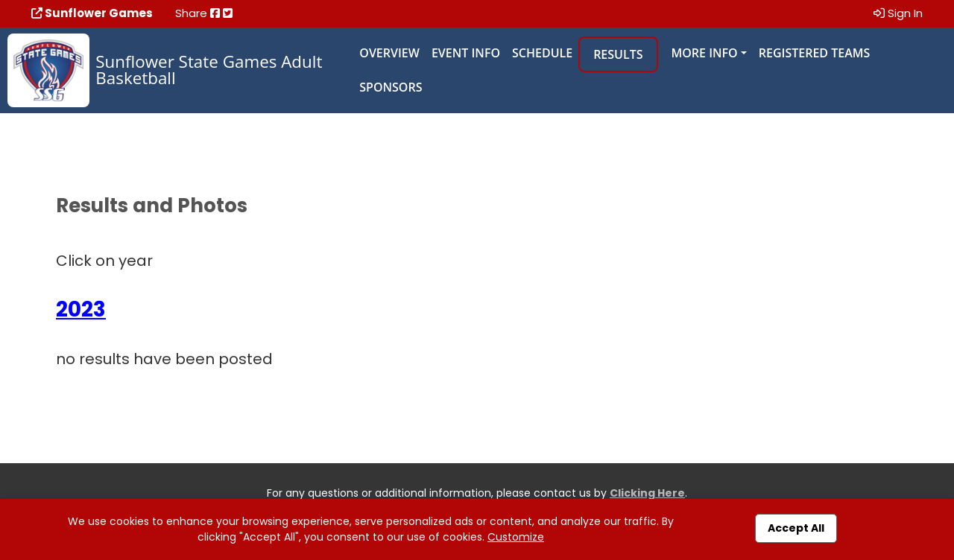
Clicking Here (647, 493)
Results (618, 54)
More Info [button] (705, 53)
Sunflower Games (92, 13)
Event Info (466, 53)
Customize (516, 537)
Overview (389, 53)
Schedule (542, 53)
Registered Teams (815, 53)
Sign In (898, 13)
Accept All (796, 528)
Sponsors (391, 87)
